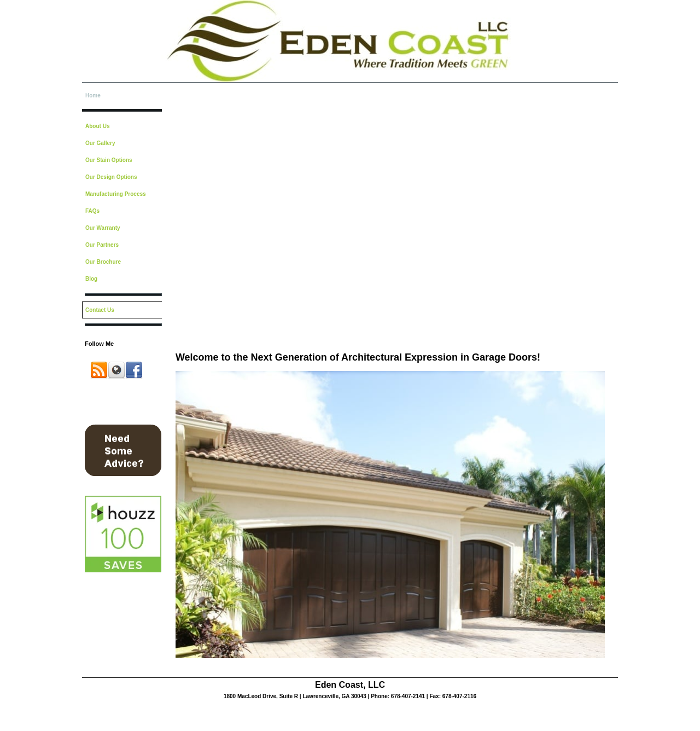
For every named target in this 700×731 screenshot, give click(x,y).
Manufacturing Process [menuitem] (116, 194)
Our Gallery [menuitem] (100, 143)
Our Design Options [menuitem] (111, 177)
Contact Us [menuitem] (100, 310)
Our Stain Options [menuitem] (109, 160)
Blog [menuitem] (91, 279)
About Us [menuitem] (97, 126)
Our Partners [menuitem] (102, 245)
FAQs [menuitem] (92, 211)
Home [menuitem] (93, 95)
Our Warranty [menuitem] (103, 228)
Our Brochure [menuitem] (103, 262)
